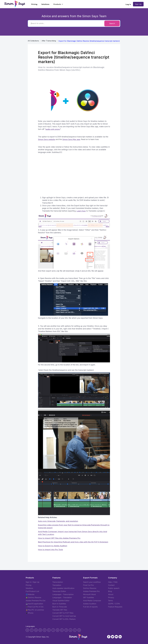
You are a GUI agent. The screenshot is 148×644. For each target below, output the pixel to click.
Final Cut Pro (88, 585)
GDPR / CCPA (114, 604)
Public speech (114, 588)
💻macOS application (34, 604)
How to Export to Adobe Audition (53, 546)
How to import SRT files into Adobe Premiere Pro (59, 538)
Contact (111, 585)
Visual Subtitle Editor (61, 601)
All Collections (33, 41)
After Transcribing (49, 41)
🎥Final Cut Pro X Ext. (35, 607)
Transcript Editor (59, 591)
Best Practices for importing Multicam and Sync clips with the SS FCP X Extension (73, 542)
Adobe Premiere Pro (91, 591)
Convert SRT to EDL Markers (64, 619)
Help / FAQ (113, 582)
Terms (110, 601)
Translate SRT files (60, 610)
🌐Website (30, 595)
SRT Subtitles (89, 598)
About (111, 595)
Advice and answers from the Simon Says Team (74, 16)
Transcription (58, 582)
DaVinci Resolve (35, 598)
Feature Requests (115, 607)
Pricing (29, 585)
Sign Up (138, 4)
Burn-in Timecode (60, 607)
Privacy (111, 598)
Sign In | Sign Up (33, 582)
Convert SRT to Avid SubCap (64, 616)
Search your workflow (92, 582)
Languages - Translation (62, 598)
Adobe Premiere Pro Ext (36, 601)
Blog (110, 591)
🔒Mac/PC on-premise (35, 610)
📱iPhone (29, 613)
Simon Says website (47, 139)
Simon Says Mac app (71, 139)
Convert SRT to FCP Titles (63, 613)
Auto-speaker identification (63, 588)
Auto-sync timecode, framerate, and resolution (58, 521)
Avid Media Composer (92, 601)
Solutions (29, 588)
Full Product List (32, 591)
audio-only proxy (53, 129)
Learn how (81, 211)
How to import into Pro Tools (50, 550)
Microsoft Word (89, 595)
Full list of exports (90, 607)
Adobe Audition (90, 604)
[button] (58, 4)
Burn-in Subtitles (59, 604)
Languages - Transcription (63, 595)
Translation (57, 585)
